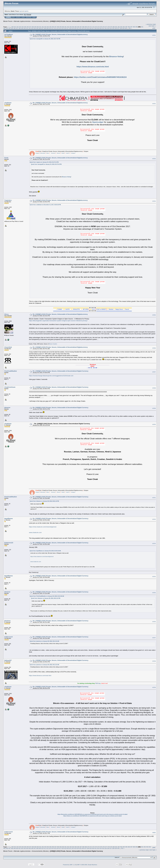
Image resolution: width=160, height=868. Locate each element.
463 (71, 27)
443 (20, 27)
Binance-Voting (116, 56)
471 (91, 27)
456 (53, 27)
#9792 (154, 519)
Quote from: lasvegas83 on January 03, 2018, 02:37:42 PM (45, 39)
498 (20, 28)
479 (111, 27)
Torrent (29, 15)
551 (130, 28)
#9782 (154, 104)
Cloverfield (8, 347)
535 (113, 28)
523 (83, 28)
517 (68, 28)
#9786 (154, 348)
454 (48, 27)
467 (81, 27)
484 (124, 27)
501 (27, 28)
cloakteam (8, 103)
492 (4, 28)
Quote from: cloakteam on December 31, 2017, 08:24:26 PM (45, 205)
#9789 (154, 408)
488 (134, 27)
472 (93, 27)
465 (76, 27)
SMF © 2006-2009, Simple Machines (87, 865)
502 (30, 28)
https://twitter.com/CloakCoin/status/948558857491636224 (100, 77)
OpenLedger (98, 122)
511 (53, 28)
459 (61, 27)
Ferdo (6, 158)
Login (23, 17)
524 (85, 28)
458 (58, 27)
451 (40, 27)
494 (10, 28)
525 (88, 28)
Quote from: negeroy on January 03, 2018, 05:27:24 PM (44, 162)
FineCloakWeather (11, 371)
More (34, 17)
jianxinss (7, 621)
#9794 (154, 577)
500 (25, 28)
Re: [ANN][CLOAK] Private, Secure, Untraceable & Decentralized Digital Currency (60, 371)
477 (106, 27)
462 (68, 27)
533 (108, 28)
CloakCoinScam (10, 387)
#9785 (154, 315)
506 (40, 28)
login (21, 11)
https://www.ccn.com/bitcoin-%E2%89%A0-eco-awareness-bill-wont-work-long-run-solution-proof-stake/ (92, 816)
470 (88, 27)
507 (42, 28)
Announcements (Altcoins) (40, 21)
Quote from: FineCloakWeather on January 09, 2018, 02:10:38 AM (47, 596)
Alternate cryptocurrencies (22, 21)
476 (104, 27)
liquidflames (9, 519)
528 (96, 28)
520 (75, 28)
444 (23, 27)
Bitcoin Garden (53, 344)
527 (93, 28)
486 (129, 27)
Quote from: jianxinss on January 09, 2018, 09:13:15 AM (44, 641)
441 (15, 27)
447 (30, 27)
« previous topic (151, 24)
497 (17, 28)
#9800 (154, 833)
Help (13, 17)
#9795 (154, 593)
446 (28, 27)
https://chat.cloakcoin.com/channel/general (43, 527)
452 (43, 27)
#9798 (154, 661)
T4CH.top (98, 683)
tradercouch (8, 637)
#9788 (154, 388)
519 (73, 28)
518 (70, 28)
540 (126, 28)
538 (121, 28)
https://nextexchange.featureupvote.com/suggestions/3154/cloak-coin (51, 376)
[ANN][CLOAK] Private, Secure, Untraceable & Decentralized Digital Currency (76, 21)
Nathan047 (8, 660)
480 (114, 27)
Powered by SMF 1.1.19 (70, 865)
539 (123, 28)
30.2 (25, 15)
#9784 (154, 201)
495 (12, 28)
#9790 (154, 424)
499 (22, 28)
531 (103, 28)
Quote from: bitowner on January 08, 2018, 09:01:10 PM (44, 501)
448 (33, 27)
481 (116, 27)
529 (98, 28)
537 (118, 28)
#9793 (154, 544)
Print (154, 28)
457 (55, 27)
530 (101, 28)
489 (136, 27)
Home (8, 17)
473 (96, 27)
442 (18, 27)
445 (25, 27)
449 (35, 27)
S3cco (6, 314)
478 (109, 27)
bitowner (7, 408)
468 (83, 27)
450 (38, 27)
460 (63, 27)
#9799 (154, 688)
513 (58, 28)
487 (131, 27)
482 (119, 27)
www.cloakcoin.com (35, 532)
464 (73, 27)
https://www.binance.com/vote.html (93, 67)
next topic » (152, 26)
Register (29, 17)
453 (45, 27)
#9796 (154, 622)
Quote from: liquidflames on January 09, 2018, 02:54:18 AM (45, 551)
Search (18, 17)
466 (78, 27)
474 (98, 27)
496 (15, 28)
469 (86, 27)
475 (101, 27)
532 (106, 28)
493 (7, 28)
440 (12, 27)
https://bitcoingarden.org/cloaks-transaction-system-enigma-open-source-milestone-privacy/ (58, 321)
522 (80, 28)
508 (45, 28)
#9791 (154, 498)
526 (90, 28)
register (26, 11)
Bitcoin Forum (8, 21)
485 (126, 27)
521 (78, 28)
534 (111, 28)
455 (50, 27)
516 (65, 28)
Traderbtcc (8, 200)
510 (50, 28)
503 (32, 28)
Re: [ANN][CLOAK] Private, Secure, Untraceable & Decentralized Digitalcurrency (60, 34)
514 (60, 28)
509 (47, 28)
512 (55, 28)
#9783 (154, 159)
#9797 (154, 638)
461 (66, 27)
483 (121, 27)
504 (35, 28)
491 (142, 27)
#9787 (154, 372)
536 (116, 28)
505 (37, 28)
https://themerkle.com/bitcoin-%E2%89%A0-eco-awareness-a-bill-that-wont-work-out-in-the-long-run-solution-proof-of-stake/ (93, 814)
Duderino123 (9, 543)
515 (63, 28)
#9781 (154, 35)
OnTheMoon (9, 34)
